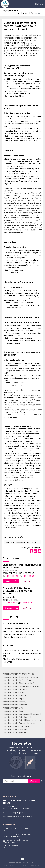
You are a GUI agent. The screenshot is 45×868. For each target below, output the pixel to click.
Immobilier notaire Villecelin (14, 732)
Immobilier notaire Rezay (13, 711)
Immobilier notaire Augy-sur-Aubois (18, 674)
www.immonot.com (11, 848)
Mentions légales (14, 863)
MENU (39, 4)
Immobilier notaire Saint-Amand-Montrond (21, 714)
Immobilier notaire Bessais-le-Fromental (20, 677)
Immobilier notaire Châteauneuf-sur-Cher (21, 686)
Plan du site (33, 863)
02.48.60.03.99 (11, 603)
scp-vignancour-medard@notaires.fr (17, 817)
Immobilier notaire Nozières (15, 705)
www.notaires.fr (10, 842)
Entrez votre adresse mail (22, 776)
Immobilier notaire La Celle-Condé (17, 680)
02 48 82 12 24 (13, 576)
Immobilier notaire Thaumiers (15, 726)
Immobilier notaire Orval (13, 708)
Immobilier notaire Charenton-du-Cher (19, 683)
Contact (25, 863)
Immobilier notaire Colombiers (16, 689)
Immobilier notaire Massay (14, 702)
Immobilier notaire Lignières (15, 699)
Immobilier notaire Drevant (14, 696)
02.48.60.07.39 (26, 603)
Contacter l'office (11, 581)
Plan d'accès (26, 581)
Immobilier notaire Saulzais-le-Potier (18, 723)
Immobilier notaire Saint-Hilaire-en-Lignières (22, 720)
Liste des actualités (24, 13)
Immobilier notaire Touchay (14, 729)
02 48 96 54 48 (30, 576)
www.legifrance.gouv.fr (12, 836)
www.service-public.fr (12, 831)
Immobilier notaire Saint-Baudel (16, 717)
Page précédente (10, 10)
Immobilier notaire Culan (13, 692)
